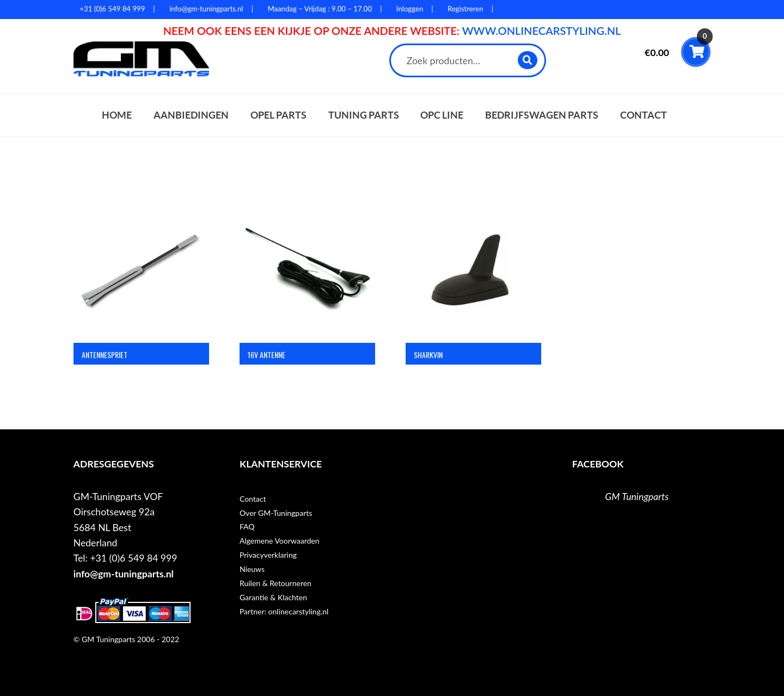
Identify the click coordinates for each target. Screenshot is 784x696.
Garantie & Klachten (273, 597)
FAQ (247, 526)
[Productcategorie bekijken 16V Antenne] (307, 292)
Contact (644, 115)
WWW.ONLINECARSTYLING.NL (542, 30)
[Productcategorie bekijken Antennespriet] (141, 292)
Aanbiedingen (191, 115)
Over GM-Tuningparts (276, 513)
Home (117, 115)
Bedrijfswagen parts (542, 115)
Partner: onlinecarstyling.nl (284, 611)
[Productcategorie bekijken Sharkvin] (473, 292)
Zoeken (528, 60)
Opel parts (278, 115)
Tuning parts (364, 115)
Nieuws (252, 569)
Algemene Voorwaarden (280, 541)
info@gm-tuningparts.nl (124, 574)
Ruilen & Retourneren (275, 583)
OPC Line (442, 115)
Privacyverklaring (268, 555)
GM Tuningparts (637, 497)
